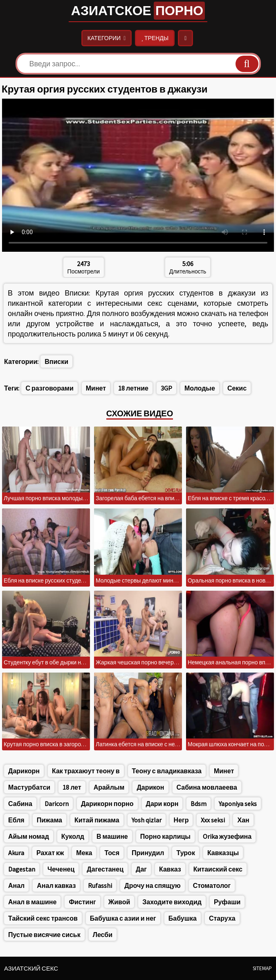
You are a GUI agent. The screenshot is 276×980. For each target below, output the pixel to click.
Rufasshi (100, 885)
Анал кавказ (56, 885)
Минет (96, 388)
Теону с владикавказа (167, 771)
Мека (84, 853)
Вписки (56, 361)
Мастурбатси (29, 787)
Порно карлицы (165, 836)
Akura (16, 853)
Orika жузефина (227, 836)
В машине (112, 836)
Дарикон (150, 787)
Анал (16, 885)
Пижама (49, 820)
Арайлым (109, 787)
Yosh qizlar (147, 820)
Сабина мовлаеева (207, 787)
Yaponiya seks (238, 804)
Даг (141, 869)
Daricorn (57, 804)
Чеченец (61, 869)
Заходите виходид (172, 902)
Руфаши (227, 902)
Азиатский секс (31, 968)
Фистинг (82, 902)
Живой (119, 902)
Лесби (103, 935)
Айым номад (29, 836)
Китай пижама (97, 820)
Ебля (16, 820)
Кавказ (170, 869)
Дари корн (162, 804)
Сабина (20, 804)
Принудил (148, 853)
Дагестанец (105, 869)
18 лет (72, 787)
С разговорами (49, 388)
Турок (185, 853)
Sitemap (262, 968)
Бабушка (183, 918)
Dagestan (22, 869)
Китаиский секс (218, 869)
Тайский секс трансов (43, 918)
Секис (237, 388)
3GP (166, 388)
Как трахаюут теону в (86, 771)
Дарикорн (24, 771)
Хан (243, 820)
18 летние (133, 388)
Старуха (222, 918)
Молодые (200, 388)
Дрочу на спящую (152, 885)
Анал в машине (32, 902)
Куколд (73, 836)
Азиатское (138, 11)
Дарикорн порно (107, 804)
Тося (112, 853)
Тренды (155, 38)
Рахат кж (50, 853)
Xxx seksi (213, 820)
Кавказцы (223, 853)
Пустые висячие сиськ (44, 935)
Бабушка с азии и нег (123, 918)
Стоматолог (212, 885)
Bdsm (199, 804)
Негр (181, 820)
